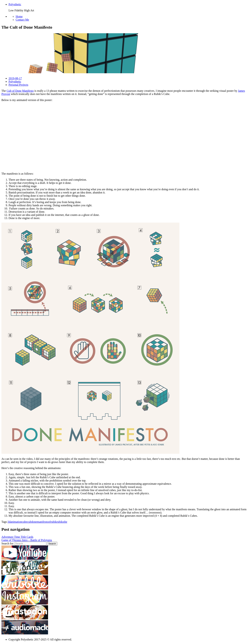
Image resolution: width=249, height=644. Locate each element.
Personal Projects (18, 85)
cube (24, 522)
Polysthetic (15, 4)
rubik (54, 522)
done (34, 522)
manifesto (43, 522)
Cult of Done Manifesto (20, 91)
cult (29, 522)
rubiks (60, 522)
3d (9, 522)
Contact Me (22, 20)
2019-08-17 (15, 78)
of (49, 522)
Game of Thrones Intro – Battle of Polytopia (27, 540)
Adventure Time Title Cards (17, 537)
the (65, 522)
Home (19, 16)
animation (16, 522)
